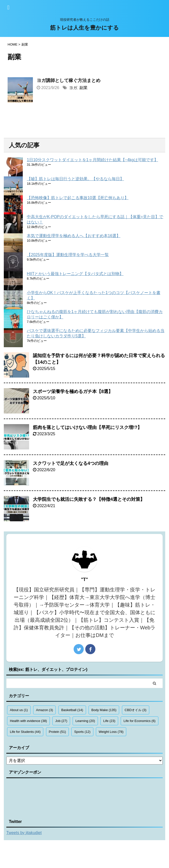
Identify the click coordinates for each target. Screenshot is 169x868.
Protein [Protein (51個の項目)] (57, 732)
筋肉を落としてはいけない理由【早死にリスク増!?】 (87, 427)
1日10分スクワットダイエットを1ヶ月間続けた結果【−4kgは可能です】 (92, 160)
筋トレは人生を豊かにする (85, 28)
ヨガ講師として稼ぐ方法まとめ (69, 80)
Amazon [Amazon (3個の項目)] (44, 710)
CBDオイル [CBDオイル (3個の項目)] (136, 710)
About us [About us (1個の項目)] (19, 710)
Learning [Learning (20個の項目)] (85, 721)
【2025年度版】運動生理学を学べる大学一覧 (68, 255)
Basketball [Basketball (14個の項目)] (72, 710)
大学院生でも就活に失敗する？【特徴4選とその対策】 (89, 499)
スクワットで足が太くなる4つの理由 (71, 463)
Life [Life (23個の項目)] (109, 721)
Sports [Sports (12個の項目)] (82, 732)
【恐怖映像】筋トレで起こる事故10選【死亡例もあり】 (78, 198)
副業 (83, 88)
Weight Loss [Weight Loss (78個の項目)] (111, 732)
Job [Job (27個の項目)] (61, 721)
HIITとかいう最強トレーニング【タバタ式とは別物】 (75, 274)
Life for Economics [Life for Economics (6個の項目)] (139, 721)
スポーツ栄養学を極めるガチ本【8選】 (73, 391)
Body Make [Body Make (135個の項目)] (104, 710)
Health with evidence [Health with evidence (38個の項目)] (28, 721)
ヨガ (73, 88)
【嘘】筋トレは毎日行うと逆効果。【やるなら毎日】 (75, 179)
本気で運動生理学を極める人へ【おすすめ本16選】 (74, 236)
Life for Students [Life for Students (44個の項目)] (25, 732)
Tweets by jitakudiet (24, 833)
